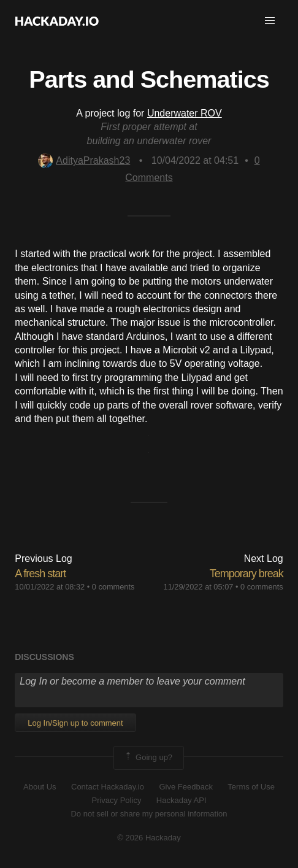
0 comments (113, 587)
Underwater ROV (185, 113)
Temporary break (246, 574)
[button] (270, 21)
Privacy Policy (116, 800)
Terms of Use (251, 787)
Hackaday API (181, 800)
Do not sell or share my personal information (149, 814)
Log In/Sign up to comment (75, 723)
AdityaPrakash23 (84, 160)
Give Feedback (185, 787)
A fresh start (40, 574)
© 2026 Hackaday (149, 838)
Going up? (148, 758)
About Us (40, 787)
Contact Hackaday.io (108, 787)
